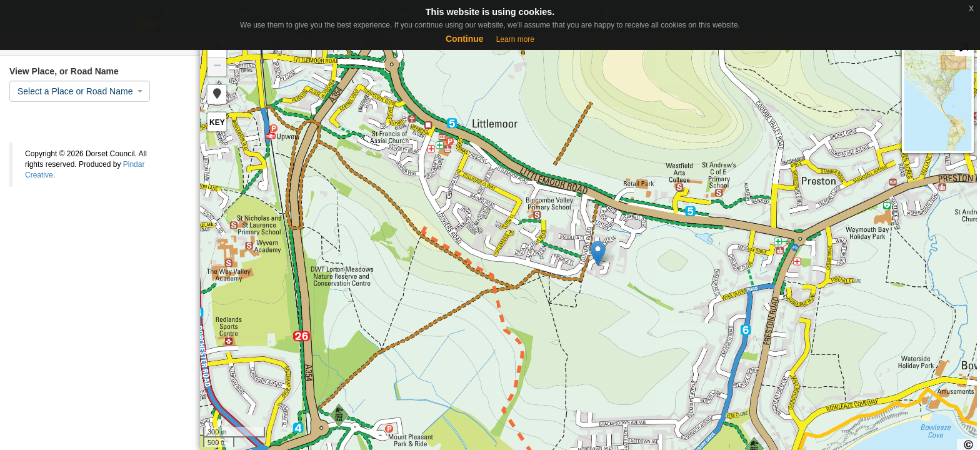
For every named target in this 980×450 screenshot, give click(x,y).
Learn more (515, 39)
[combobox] (80, 91)
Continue (465, 39)
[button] (217, 94)
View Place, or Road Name (64, 71)
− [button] (217, 67)
